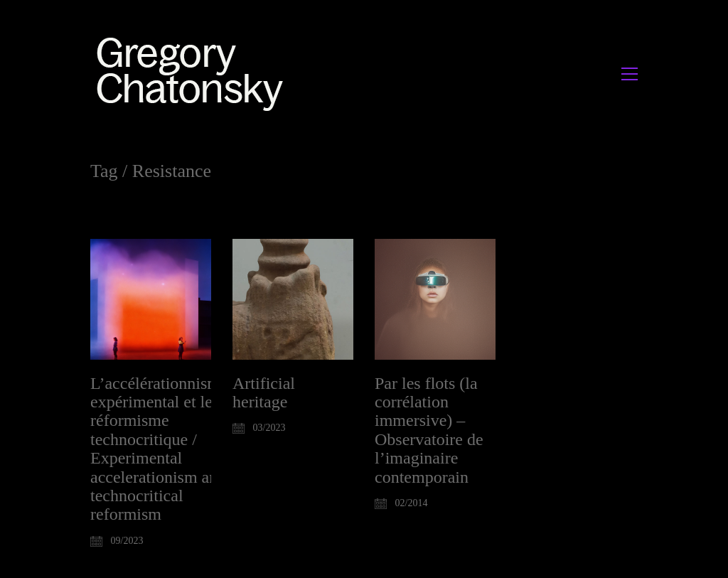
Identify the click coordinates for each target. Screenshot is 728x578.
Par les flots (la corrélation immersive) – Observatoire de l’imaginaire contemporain (429, 430)
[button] (630, 74)
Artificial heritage (264, 392)
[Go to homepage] (194, 74)
